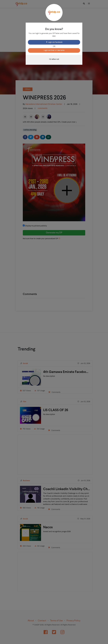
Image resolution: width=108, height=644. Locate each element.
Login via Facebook (54, 42)
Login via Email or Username (54, 50)
